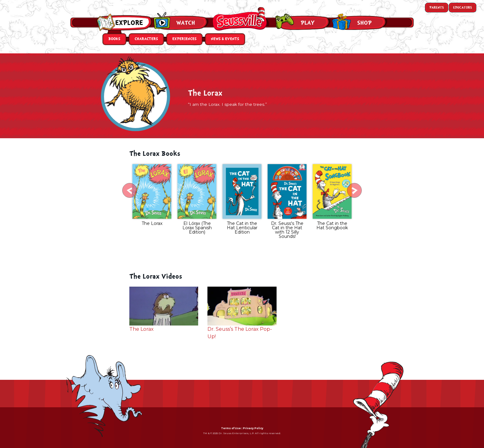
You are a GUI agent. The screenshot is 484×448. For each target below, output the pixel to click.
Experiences (184, 39)
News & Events (225, 39)
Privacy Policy (253, 428)
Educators (463, 8)
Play (308, 23)
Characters (146, 39)
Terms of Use (231, 428)
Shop (364, 23)
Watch (186, 23)
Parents (437, 8)
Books (114, 39)
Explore (129, 23)
